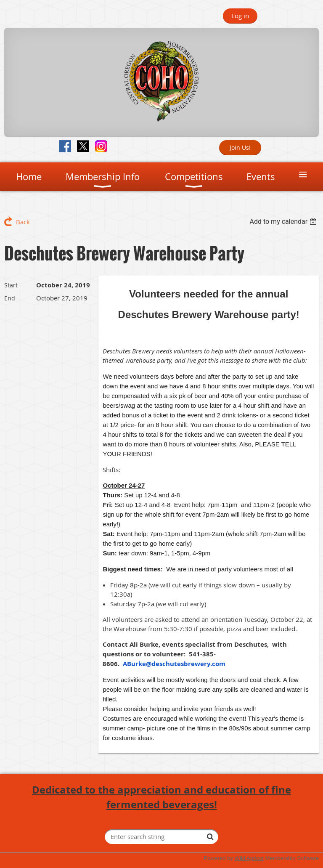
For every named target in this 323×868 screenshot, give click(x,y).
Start (11, 285)
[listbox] (284, 222)
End (10, 298)
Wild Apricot (249, 858)
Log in (240, 16)
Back (23, 222)
